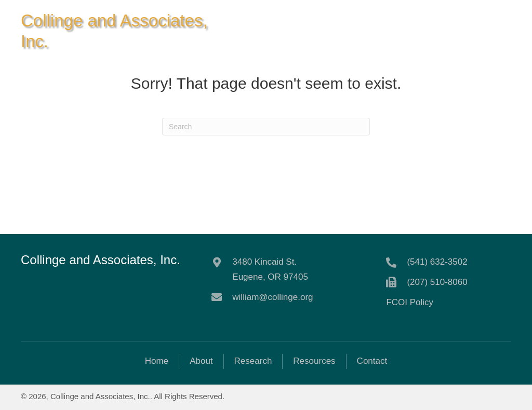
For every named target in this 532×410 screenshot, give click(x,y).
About (201, 361)
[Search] (266, 127)
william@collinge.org (272, 297)
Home (157, 361)
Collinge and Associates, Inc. (101, 260)
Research (253, 361)
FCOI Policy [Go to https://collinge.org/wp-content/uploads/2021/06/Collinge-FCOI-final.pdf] (410, 302)
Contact (372, 361)
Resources (314, 361)
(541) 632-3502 (437, 262)
